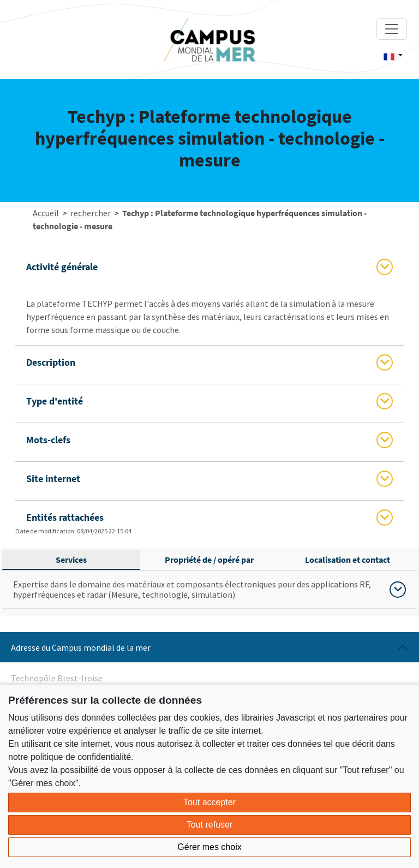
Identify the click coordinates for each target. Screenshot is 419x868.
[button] (393, 56)
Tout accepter (209, 802)
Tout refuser (209, 825)
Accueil (46, 213)
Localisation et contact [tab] (348, 560)
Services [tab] (71, 560)
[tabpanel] (209, 590)
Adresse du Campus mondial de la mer (81, 647)
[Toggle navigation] (392, 29)
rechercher (91, 213)
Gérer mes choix (209, 847)
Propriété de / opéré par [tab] (209, 560)
